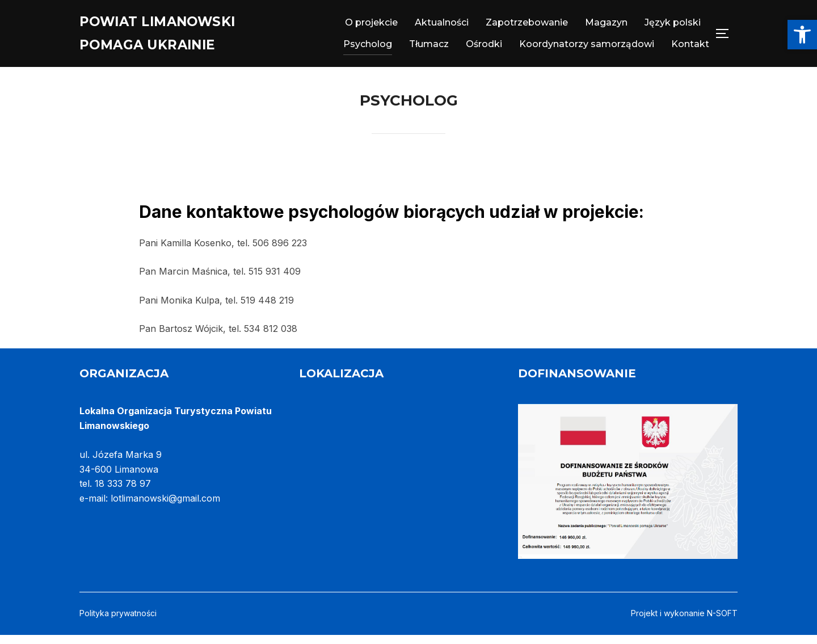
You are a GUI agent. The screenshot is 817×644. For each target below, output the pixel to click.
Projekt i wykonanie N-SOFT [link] (684, 622)
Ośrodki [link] (484, 47)
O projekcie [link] (371, 26)
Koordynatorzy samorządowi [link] (587, 47)
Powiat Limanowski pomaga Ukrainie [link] (171, 37)
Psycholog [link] (368, 47)
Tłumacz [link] (429, 47)
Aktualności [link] (442, 26)
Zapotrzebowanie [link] (527, 26)
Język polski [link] (673, 26)
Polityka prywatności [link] (118, 622)
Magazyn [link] (606, 26)
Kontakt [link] (690, 47)
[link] (802, 35)
